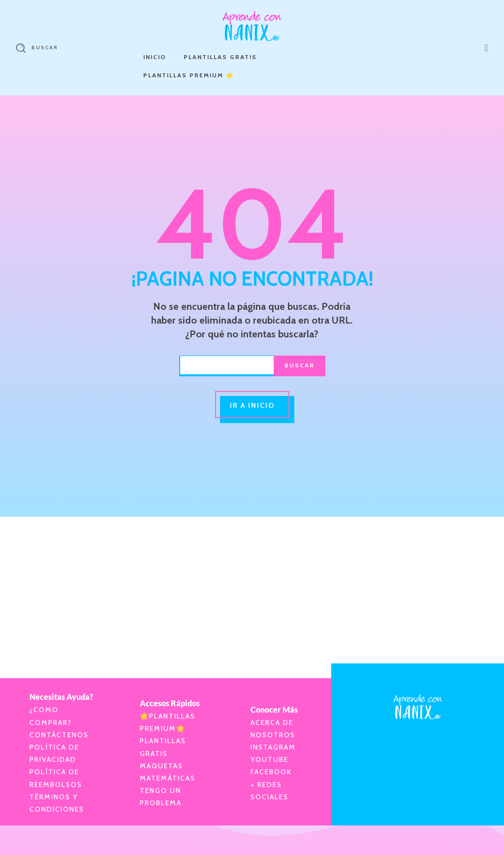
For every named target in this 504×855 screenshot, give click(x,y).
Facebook (271, 772)
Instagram (273, 747)
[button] (34, 48)
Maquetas (161, 766)
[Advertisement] (252, 586)
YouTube (269, 759)
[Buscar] (299, 366)
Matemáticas (168, 778)
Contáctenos (59, 735)
